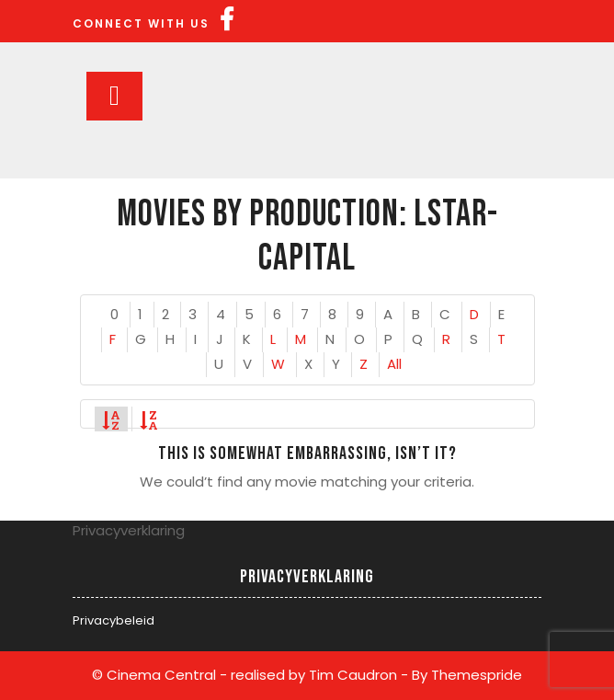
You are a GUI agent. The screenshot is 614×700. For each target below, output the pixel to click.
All (394, 364)
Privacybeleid (114, 620)
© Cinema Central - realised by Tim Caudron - (250, 675)
